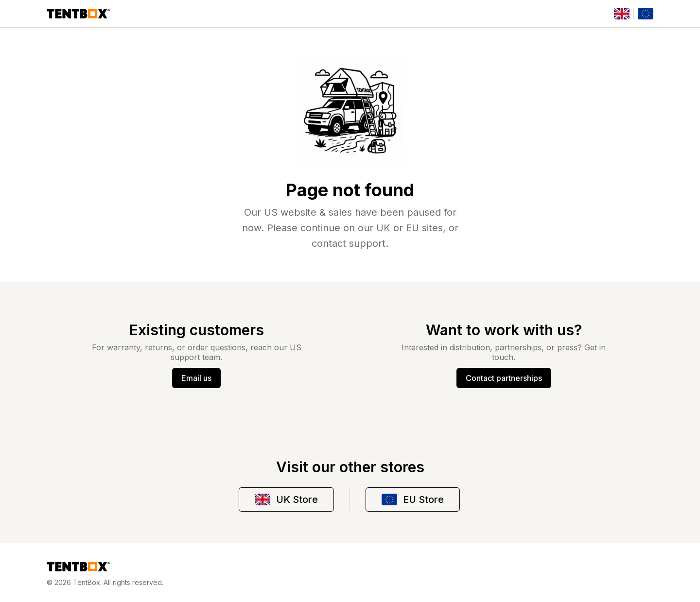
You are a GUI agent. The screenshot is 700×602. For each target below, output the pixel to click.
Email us (196, 378)
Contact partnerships (504, 378)
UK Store (286, 499)
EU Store (413, 499)
